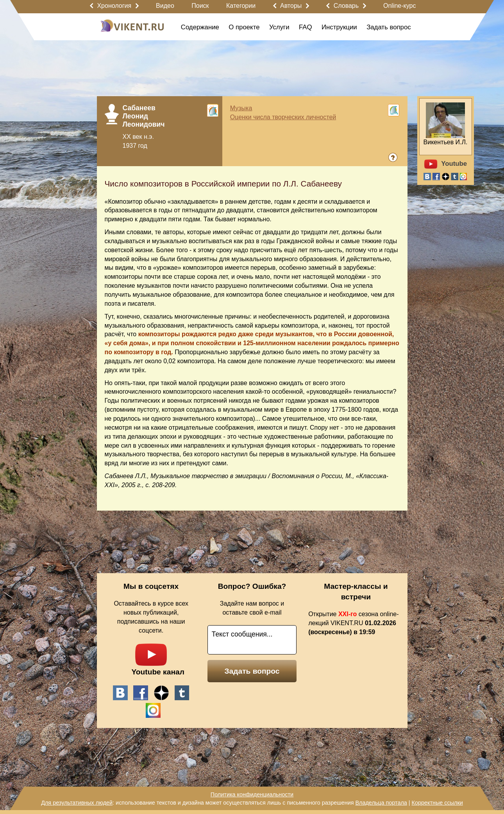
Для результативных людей (77, 803)
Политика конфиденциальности (252, 794)
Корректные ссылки (437, 803)
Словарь (346, 6)
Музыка (241, 108)
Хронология (114, 6)
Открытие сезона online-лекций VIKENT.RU (353, 623)
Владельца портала (381, 803)
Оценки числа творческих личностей (283, 117)
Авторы (291, 6)
